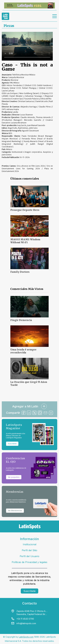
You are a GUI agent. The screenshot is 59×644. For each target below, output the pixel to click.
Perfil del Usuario (29, 556)
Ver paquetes (14, 477)
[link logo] (5, 16)
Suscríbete (29, 591)
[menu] (55, 16)
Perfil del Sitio (29, 550)
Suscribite (12, 444)
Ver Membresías (15, 511)
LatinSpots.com (26, 637)
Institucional (30, 544)
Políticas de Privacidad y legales (29, 562)
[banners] (29, 5)
